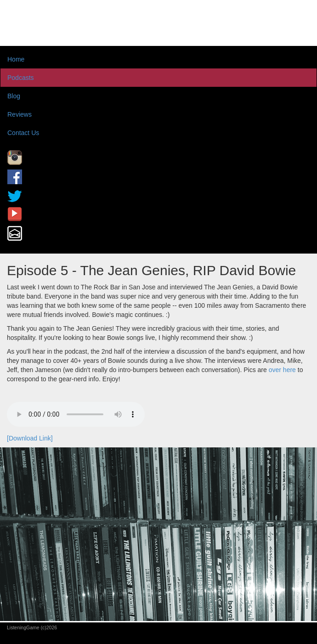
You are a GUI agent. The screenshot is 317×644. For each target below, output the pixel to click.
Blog (14, 96)
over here (282, 370)
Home (16, 59)
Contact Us (23, 133)
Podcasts (21, 78)
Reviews (20, 114)
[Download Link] (30, 438)
